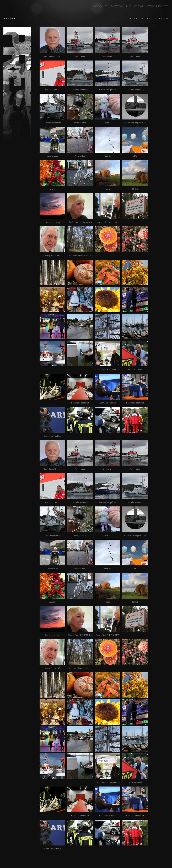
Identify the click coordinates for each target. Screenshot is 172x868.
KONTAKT (139, 6)
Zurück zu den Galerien (147, 19)
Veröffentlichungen (158, 6)
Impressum (117, 6)
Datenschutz (101, 6)
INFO (128, 6)
